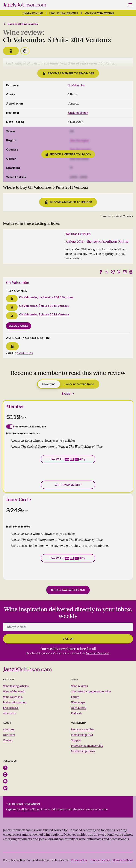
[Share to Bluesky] (113, 272)
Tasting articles (78, 234)
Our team (9, 735)
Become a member (83, 730)
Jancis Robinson (78, 113)
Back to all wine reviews (20, 24)
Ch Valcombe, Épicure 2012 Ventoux (44, 306)
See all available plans (68, 590)
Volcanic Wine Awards (99, 13)
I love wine (49, 384)
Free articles (11, 708)
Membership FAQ (82, 735)
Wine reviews (79, 686)
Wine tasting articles (16, 686)
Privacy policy (79, 860)
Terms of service (100, 860)
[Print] (131, 272)
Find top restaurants (64, 13)
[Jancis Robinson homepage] (25, 5)
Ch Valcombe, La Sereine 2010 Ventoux (46, 297)
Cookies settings (123, 860)
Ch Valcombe (76, 85)
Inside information (15, 702)
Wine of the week (14, 692)
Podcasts (77, 713)
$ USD (66, 394)
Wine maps (78, 702)
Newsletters (79, 708)
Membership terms (83, 751)
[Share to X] (119, 272)
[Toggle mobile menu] (131, 5)
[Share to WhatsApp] (107, 272)
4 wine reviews (25, 353)
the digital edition (28, 810)
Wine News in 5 (13, 697)
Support (76, 740)
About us (9, 730)
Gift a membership (68, 485)
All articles (10, 713)
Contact (8, 740)
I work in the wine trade (79, 384)
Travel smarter (32, 13)
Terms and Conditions (98, 653)
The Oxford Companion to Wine (91, 692)
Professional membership (87, 746)
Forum (75, 697)
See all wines (19, 326)
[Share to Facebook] (101, 272)
